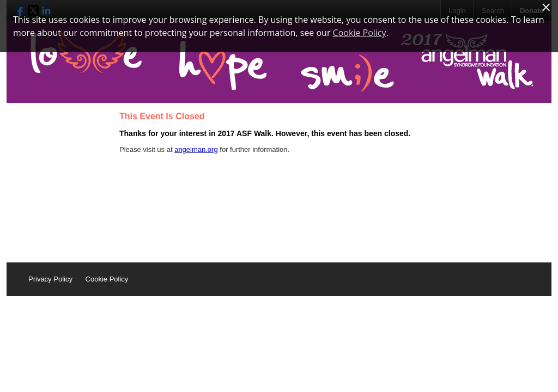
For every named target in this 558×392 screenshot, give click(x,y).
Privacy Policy (50, 279)
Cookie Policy (107, 279)
